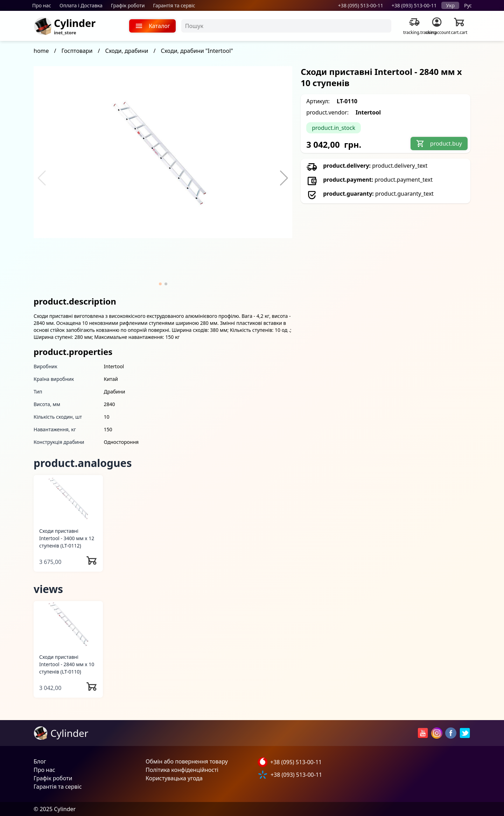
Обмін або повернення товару (187, 761)
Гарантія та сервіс (174, 5)
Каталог (152, 26)
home (41, 51)
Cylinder (75, 23)
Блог (40, 761)
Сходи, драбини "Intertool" (197, 51)
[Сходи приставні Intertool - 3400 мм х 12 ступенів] (68, 498)
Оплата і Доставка (81, 5)
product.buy (439, 144)
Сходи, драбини (127, 51)
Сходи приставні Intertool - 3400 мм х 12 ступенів (67, 538)
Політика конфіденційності (182, 770)
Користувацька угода (174, 778)
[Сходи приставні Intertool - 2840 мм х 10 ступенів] (68, 624)
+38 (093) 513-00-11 (414, 5)
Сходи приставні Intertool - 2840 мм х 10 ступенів (67, 664)
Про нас (42, 5)
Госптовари (77, 51)
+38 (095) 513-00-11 (361, 5)
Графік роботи (128, 5)
